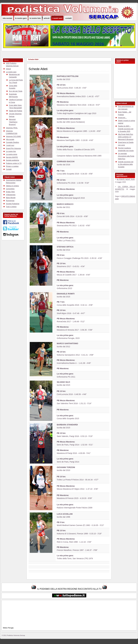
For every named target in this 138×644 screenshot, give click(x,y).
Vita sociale (7, 18)
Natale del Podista (15, 111)
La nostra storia (12, 154)
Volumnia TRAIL (12, 128)
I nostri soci (57, 18)
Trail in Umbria (11, 207)
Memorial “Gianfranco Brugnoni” (13, 122)
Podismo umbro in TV (14, 163)
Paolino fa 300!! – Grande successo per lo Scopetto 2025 (126, 129)
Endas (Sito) (10, 192)
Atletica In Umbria (12, 186)
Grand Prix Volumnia (13, 148)
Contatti (68, 18)
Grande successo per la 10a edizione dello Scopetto (126, 164)
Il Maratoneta (11, 195)
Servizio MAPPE (12, 157)
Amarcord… (122, 118)
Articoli (47, 18)
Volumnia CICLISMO (13, 136)
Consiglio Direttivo (12, 142)
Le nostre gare (21, 18)
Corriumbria (10, 189)
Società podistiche (12, 160)
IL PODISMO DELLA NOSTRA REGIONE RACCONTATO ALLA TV (69, 589)
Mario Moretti (11, 198)
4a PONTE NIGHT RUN (126, 179)
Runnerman (10, 201)
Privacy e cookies (12, 166)
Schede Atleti (33, 59)
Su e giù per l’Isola (16, 91)
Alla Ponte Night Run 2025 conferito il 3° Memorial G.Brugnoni (126, 137)
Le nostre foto (35, 18)
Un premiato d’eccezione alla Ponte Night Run (126, 156)
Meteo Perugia (8, 628)
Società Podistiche (13, 204)
